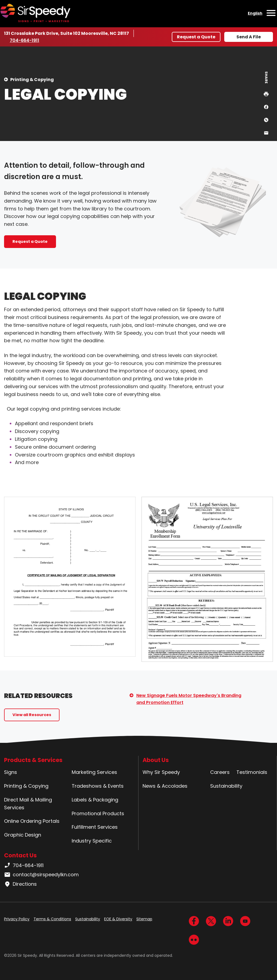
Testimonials (252, 772)
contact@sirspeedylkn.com (41, 875)
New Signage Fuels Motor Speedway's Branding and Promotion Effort (189, 699)
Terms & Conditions (52, 919)
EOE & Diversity (118, 919)
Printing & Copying (32, 80)
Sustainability (226, 786)
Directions (20, 884)
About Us (156, 760)
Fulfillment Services (95, 827)
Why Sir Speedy (161, 772)
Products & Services (33, 760)
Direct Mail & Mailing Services (28, 804)
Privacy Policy (17, 919)
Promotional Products (98, 813)
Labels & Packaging (95, 800)
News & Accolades (165, 786)
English (255, 13)
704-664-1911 (25, 40)
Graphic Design (23, 835)
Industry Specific (92, 841)
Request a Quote (196, 37)
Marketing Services (94, 772)
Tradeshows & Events (98, 786)
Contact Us (20, 855)
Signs (11, 772)
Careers (220, 772)
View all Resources (32, 715)
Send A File (249, 37)
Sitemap (144, 919)
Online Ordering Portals (32, 821)
